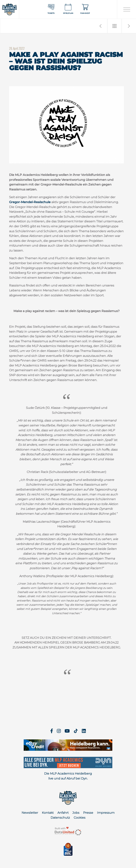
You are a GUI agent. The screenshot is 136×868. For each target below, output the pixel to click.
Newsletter (30, 813)
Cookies (80, 818)
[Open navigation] (127, 9)
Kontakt (48, 813)
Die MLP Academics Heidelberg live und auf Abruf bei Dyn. (68, 776)
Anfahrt (63, 813)
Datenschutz (60, 818)
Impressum (106, 813)
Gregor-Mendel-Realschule (30, 202)
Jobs (76, 813)
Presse (88, 813)
